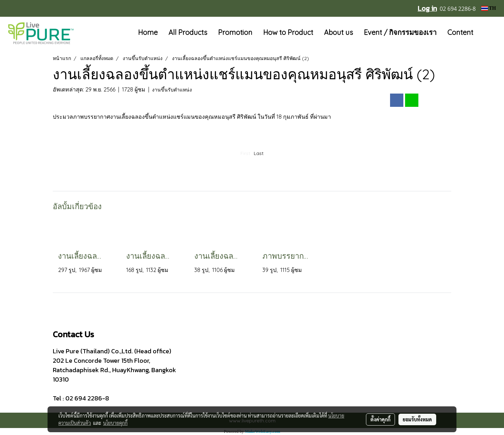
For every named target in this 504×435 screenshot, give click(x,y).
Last (259, 153)
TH (489, 8)
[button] (489, 33)
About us (339, 32)
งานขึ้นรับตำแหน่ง (172, 90)
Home (148, 32)
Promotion (235, 32)
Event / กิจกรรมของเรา (400, 32)
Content (460, 32)
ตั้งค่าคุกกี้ (380, 419)
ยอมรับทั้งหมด (417, 419)
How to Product (288, 32)
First (245, 153)
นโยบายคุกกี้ (115, 423)
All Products (188, 32)
